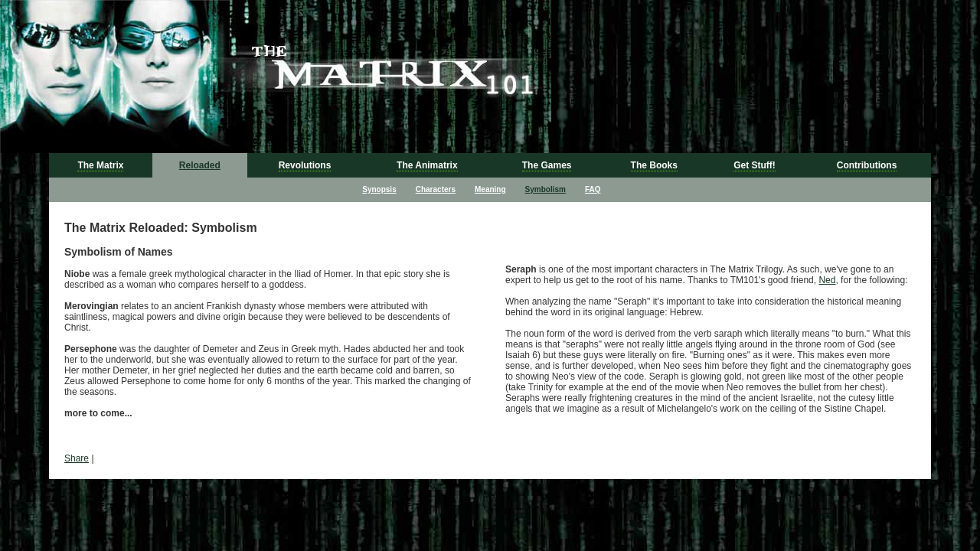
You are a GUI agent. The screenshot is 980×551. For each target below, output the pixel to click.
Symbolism (546, 189)
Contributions (867, 165)
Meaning (490, 189)
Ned (827, 280)
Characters (436, 189)
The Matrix (100, 165)
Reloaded (200, 165)
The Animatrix (427, 165)
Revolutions (305, 165)
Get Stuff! (755, 165)
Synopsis (379, 189)
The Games (547, 165)
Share (77, 458)
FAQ (593, 189)
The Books (654, 165)
